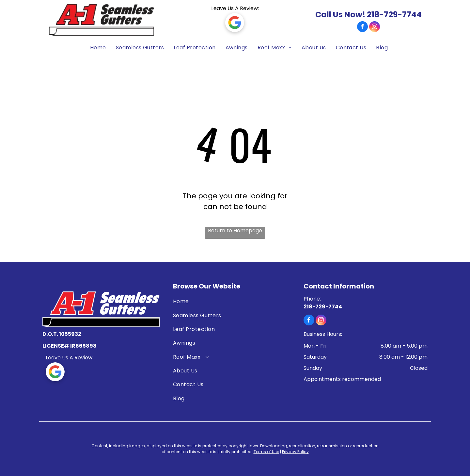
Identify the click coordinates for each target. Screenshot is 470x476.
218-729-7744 (394, 15)
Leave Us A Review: (235, 8)
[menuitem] (95, 48)
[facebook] (362, 27)
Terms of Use (266, 452)
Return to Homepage (235, 230)
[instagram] (375, 27)
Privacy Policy (295, 452)
